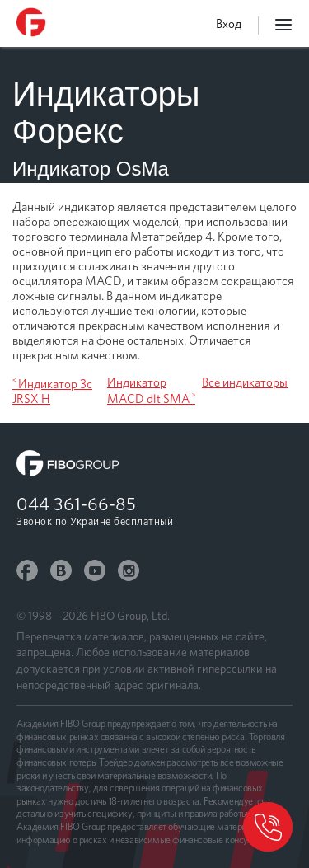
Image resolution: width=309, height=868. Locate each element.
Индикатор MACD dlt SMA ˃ (151, 391)
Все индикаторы (245, 382)
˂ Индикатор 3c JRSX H (52, 392)
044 (76, 504)
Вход (229, 24)
